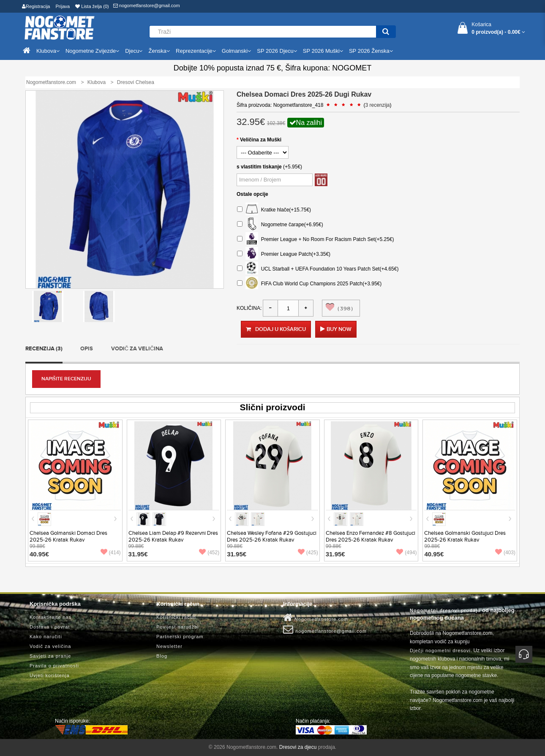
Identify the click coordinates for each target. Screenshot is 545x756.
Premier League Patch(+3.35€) (284, 254)
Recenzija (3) (44, 349)
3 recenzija (378, 105)
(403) (505, 553)
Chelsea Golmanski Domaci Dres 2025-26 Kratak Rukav (68, 537)
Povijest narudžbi (178, 627)
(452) (209, 553)
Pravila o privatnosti (54, 666)
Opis (87, 349)
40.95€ (39, 554)
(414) (111, 553)
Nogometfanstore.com (316, 618)
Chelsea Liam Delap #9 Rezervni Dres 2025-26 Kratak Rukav (173, 537)
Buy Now (339, 329)
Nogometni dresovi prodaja (445, 610)
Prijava (63, 6)
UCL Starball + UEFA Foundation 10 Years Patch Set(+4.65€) (318, 269)
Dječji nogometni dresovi (440, 650)
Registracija (36, 6)
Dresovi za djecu (298, 747)
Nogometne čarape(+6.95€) (280, 225)
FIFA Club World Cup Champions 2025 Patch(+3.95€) (309, 284)
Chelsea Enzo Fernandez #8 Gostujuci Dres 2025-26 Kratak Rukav (371, 537)
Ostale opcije (252, 194)
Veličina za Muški (261, 140)
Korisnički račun (176, 617)
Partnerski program (180, 637)
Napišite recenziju (66, 379)
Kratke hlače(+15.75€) (274, 210)
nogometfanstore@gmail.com (147, 5)
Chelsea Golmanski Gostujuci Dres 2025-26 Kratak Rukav (465, 537)
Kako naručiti (46, 637)
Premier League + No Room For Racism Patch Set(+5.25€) (315, 240)
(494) (406, 553)
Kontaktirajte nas (50, 617)
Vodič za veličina (137, 349)
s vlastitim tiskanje (259, 167)
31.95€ (138, 554)
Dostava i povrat (50, 627)
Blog (162, 656)
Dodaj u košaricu (276, 329)
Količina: (249, 308)
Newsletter (169, 646)
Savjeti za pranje (50, 656)
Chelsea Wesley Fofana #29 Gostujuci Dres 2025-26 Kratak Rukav (272, 537)
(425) (308, 553)
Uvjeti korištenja (50, 675)
